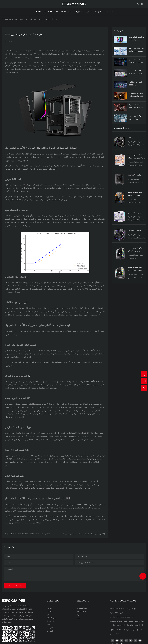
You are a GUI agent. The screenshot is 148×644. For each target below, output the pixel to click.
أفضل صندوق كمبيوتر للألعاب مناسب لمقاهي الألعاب (137, 95)
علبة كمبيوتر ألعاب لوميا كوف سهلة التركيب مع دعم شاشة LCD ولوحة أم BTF (136, 194)
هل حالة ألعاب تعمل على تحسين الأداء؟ (42, 19)
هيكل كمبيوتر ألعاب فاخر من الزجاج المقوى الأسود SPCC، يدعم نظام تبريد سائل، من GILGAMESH (137, 250)
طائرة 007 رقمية (135, 175)
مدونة (22, 19)
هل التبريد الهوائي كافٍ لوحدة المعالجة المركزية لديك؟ (137, 39)
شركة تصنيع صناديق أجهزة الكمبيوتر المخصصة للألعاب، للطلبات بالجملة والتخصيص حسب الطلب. (136, 118)
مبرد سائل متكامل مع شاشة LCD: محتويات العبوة (136, 50)
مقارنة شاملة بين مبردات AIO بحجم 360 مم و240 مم (137, 61)
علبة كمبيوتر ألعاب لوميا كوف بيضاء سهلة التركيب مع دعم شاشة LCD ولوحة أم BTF (137, 157)
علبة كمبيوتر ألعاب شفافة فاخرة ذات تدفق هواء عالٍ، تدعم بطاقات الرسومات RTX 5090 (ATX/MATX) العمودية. (136, 269)
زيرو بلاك (132, 137)
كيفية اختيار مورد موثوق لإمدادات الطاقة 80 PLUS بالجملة (137, 106)
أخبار (15, 19)
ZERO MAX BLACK (135, 231)
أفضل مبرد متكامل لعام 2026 (135, 84)
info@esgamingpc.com (125, 617)
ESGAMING (6, 19)
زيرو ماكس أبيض (135, 213)
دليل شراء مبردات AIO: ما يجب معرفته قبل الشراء (136, 73)
